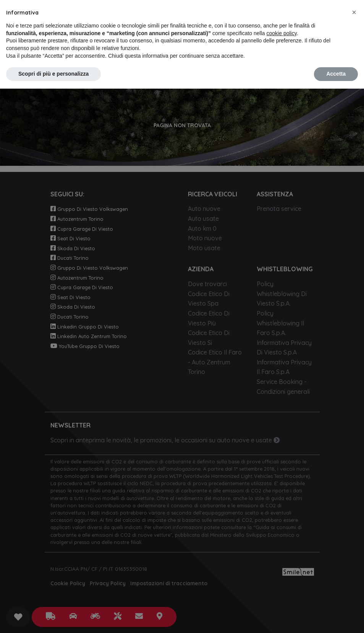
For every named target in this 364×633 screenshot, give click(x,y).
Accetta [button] (336, 74)
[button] (354, 12)
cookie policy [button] (282, 33)
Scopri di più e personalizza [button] (53, 74)
